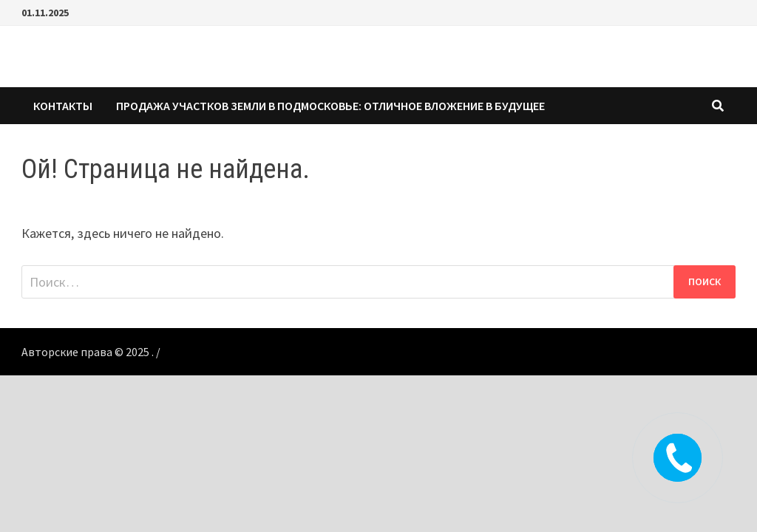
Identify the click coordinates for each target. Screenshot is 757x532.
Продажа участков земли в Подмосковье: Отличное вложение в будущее (330, 106)
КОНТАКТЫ (63, 106)
